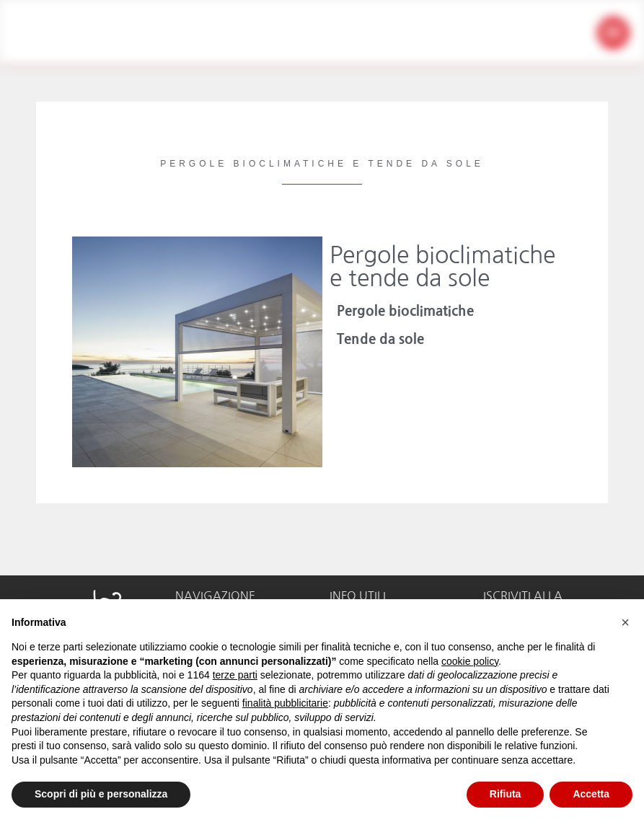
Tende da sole (380, 339)
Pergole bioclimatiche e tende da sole (442, 267)
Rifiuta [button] (506, 794)
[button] (613, 33)
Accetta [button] (591, 794)
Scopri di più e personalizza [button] (101, 794)
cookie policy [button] (470, 661)
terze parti (235, 675)
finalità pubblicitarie (285, 703)
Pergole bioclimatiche (405, 311)
